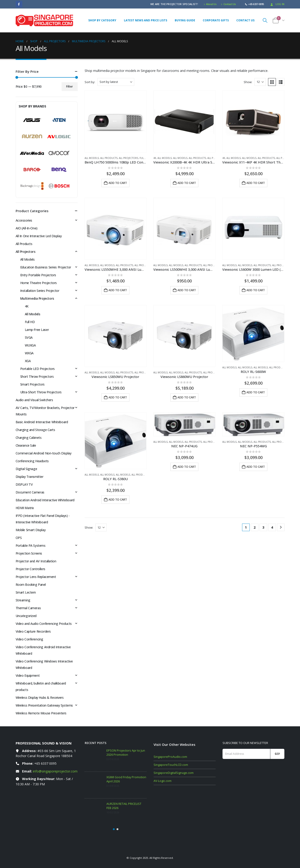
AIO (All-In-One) (27, 228)
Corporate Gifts (216, 20)
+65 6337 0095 (45, 763)
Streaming (23, 600)
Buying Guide (185, 20)
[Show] (260, 82)
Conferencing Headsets (32, 461)
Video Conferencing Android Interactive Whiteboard (43, 650)
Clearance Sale (26, 445)
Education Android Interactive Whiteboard (45, 500)
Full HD (144, 158)
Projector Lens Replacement (36, 577)
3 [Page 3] (263, 527)
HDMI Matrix (25, 508)
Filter (70, 86)
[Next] (281, 527)
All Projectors (129, 158)
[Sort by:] (116, 82)
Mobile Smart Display (31, 530)
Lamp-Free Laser (37, 330)
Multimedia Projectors (37, 298)
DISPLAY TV (24, 484)
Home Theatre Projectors (39, 283)
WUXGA (30, 345)
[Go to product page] (116, 121)
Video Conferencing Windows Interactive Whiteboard (44, 664)
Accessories (24, 220)
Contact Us (228, 4)
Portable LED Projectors (37, 369)
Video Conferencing (29, 639)
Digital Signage (26, 469)
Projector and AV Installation (36, 561)
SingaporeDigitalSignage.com (174, 773)
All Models (92, 158)
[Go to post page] (94, 758)
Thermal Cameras (28, 608)
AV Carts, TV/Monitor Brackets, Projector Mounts (45, 411)
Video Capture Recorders (33, 631)
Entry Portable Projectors (38, 275)
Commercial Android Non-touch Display (44, 453)
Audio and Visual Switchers (34, 400)
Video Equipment (28, 675)
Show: (248, 82)
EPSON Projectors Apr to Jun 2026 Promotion (126, 753)
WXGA (29, 353)
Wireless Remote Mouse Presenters (41, 713)
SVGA (29, 337)
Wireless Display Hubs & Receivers (40, 697)
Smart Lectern (26, 592)
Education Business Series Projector (46, 267)
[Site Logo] (44, 20)
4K (155, 158)
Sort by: (90, 82)
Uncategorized (26, 616)
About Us (210, 4)
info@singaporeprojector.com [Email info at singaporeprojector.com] (55, 771)
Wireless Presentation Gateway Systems (44, 705)
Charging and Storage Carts (35, 430)
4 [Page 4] (272, 527)
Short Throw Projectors (37, 376)
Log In (277, 4)
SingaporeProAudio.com (170, 757)
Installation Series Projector (40, 291)
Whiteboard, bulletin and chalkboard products (41, 686)
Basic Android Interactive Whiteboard (42, 422)
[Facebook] (19, 4)
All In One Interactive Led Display (39, 236)
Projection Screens (29, 553)
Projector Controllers (30, 569)
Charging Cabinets (29, 438)
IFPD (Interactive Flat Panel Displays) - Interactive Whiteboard (43, 519)
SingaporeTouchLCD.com (171, 765)
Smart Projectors (32, 384)
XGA (28, 361)
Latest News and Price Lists (146, 20)
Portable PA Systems (31, 545)
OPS (19, 538)
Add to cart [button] (118, 183)
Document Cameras (30, 492)
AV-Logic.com (163, 781)
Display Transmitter (30, 477)
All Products (109, 158)
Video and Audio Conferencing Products (44, 624)
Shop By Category (102, 20)
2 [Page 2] (255, 527)
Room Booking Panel (31, 585)
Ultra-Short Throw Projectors (41, 392)
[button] (265, 20)
